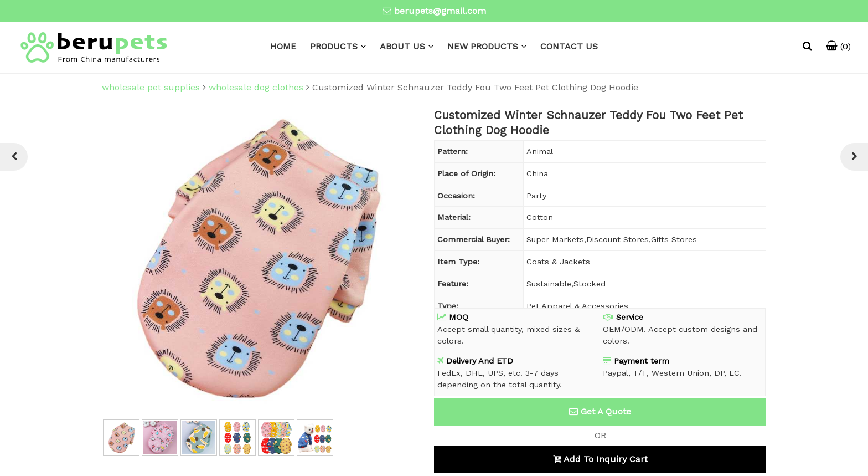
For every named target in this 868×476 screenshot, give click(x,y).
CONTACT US (569, 46)
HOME (283, 46)
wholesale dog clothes (256, 87)
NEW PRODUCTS (483, 46)
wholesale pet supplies (151, 87)
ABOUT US (402, 46)
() (838, 46)
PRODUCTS (334, 46)
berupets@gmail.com (440, 11)
